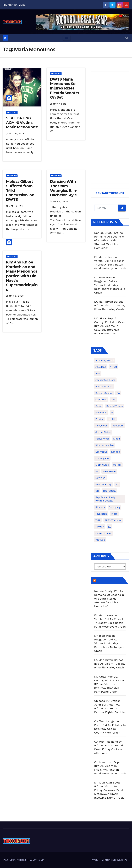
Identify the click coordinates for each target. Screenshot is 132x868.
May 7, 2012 (60, 104)
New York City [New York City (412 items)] (103, 484)
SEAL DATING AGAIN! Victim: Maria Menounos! (22, 123)
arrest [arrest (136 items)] (113, 367)
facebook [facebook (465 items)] (101, 413)
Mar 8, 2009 (60, 201)
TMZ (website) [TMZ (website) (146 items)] (113, 520)
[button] (127, 38)
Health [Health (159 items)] (112, 419)
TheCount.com (109, 580)
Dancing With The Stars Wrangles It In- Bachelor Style (64, 188)
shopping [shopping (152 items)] (114, 507)
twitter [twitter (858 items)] (100, 527)
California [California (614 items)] (101, 399)
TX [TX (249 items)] (109, 527)
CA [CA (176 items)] (118, 393)
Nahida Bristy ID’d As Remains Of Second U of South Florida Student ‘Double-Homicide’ (109, 240)
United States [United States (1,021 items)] (103, 533)
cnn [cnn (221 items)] (113, 399)
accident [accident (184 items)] (101, 367)
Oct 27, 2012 (16, 134)
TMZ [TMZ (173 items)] (98, 520)
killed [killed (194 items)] (117, 439)
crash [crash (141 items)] (99, 406)
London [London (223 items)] (116, 452)
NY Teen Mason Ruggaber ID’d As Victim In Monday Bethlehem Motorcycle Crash (110, 285)
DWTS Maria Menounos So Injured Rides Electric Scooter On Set (65, 88)
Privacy (94, 860)
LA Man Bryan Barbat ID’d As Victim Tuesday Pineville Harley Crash (110, 305)
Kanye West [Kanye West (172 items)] (102, 439)
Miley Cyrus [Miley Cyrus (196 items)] (102, 465)
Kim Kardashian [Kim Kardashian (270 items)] (104, 445)
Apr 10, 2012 (16, 206)
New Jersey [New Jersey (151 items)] (109, 471)
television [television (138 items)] (101, 514)
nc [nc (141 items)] (97, 471)
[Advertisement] (110, 130)
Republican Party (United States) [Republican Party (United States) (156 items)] (105, 499)
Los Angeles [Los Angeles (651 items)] (102, 458)
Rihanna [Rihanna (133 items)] (100, 507)
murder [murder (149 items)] (117, 465)
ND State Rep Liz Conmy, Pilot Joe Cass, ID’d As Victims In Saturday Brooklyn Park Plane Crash (110, 326)
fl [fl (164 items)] (112, 413)
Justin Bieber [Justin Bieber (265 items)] (103, 432)
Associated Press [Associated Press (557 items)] (105, 380)
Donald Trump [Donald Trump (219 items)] (115, 406)
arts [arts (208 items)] (98, 373)
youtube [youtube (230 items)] (100, 540)
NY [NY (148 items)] (117, 484)
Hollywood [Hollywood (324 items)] (101, 426)
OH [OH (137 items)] (97, 491)
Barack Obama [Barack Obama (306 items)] (104, 386)
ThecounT (12, 112)
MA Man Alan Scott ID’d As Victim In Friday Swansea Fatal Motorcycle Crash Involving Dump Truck (109, 790)
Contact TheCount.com (114, 860)
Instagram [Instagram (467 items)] (118, 426)
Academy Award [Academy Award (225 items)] (105, 360)
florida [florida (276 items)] (99, 419)
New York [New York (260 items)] (101, 478)
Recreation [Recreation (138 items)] (109, 491)
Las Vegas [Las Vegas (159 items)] (101, 452)
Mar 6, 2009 (16, 296)
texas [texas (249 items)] (114, 514)
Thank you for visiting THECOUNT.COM (23, 860)
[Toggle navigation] (67, 38)
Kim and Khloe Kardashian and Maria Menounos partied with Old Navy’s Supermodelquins (22, 276)
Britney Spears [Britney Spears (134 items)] (104, 393)
